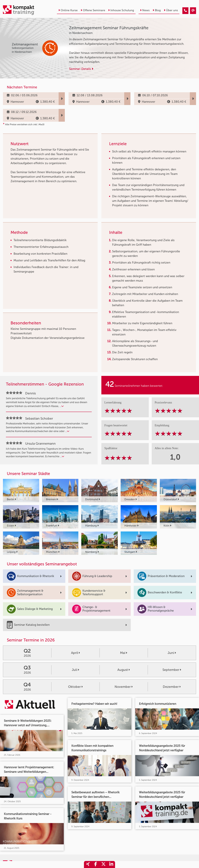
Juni (172, 653)
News (145, 10)
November (124, 687)
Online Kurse (68, 10)
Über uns (171, 10)
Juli (75, 670)
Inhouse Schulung (121, 10)
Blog (157, 10)
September (172, 670)
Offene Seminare (93, 10)
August (124, 670)
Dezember (172, 687)
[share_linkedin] (111, 864)
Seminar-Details (81, 69)
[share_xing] (88, 864)
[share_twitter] (103, 864)
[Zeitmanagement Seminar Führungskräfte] (185, 11)
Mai (124, 653)
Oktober (75, 687)
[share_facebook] (96, 864)
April (75, 653)
